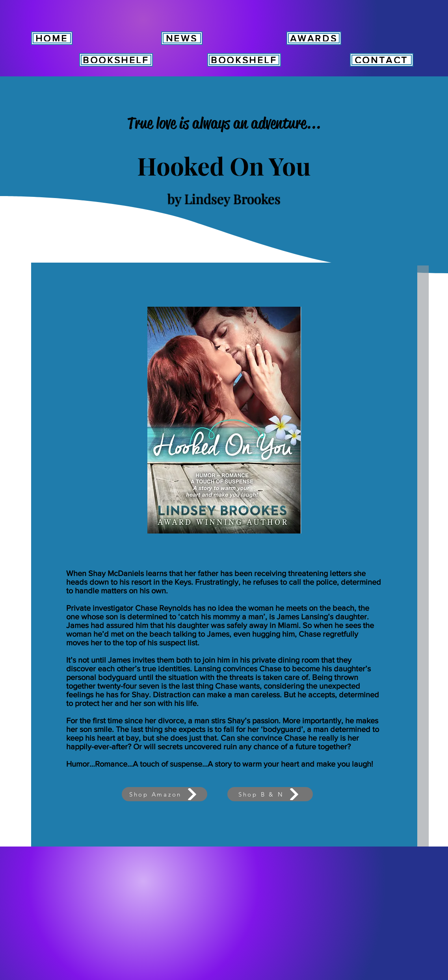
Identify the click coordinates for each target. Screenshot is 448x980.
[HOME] (52, 38)
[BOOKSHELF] (116, 60)
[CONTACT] (382, 60)
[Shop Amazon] (165, 794)
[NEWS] (182, 38)
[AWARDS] (314, 38)
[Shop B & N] (270, 794)
